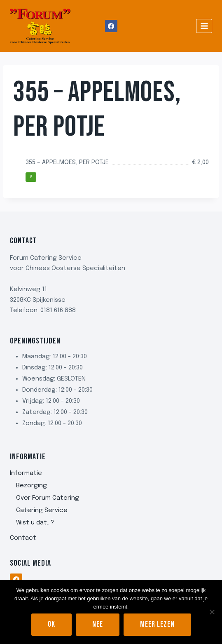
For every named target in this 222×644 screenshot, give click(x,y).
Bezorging (32, 486)
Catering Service (42, 510)
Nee (98, 624)
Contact (23, 538)
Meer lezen (157, 624)
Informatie (26, 473)
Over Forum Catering (48, 498)
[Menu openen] (204, 26)
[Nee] (212, 612)
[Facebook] (111, 26)
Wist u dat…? (35, 523)
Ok (51, 624)
